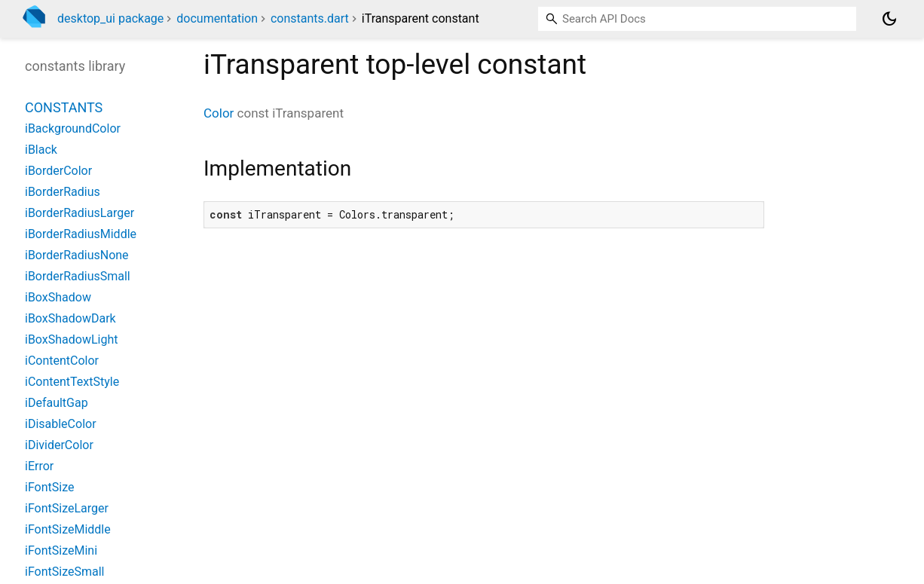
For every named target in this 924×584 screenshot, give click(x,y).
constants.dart (310, 18)
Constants (64, 107)
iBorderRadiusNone (77, 255)
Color (219, 113)
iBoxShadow (58, 297)
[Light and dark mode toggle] (889, 19)
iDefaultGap (57, 403)
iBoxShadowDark (70, 318)
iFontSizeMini (61, 550)
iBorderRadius (63, 192)
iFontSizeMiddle (68, 529)
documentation (217, 18)
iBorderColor (58, 171)
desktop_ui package (110, 18)
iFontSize (49, 487)
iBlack (41, 150)
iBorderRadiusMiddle (81, 234)
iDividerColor (59, 445)
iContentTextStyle (72, 382)
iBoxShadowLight (71, 339)
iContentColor (62, 361)
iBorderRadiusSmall (78, 276)
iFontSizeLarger (67, 508)
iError (39, 466)
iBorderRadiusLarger (80, 213)
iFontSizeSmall (64, 572)
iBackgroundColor (73, 128)
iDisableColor (61, 424)
